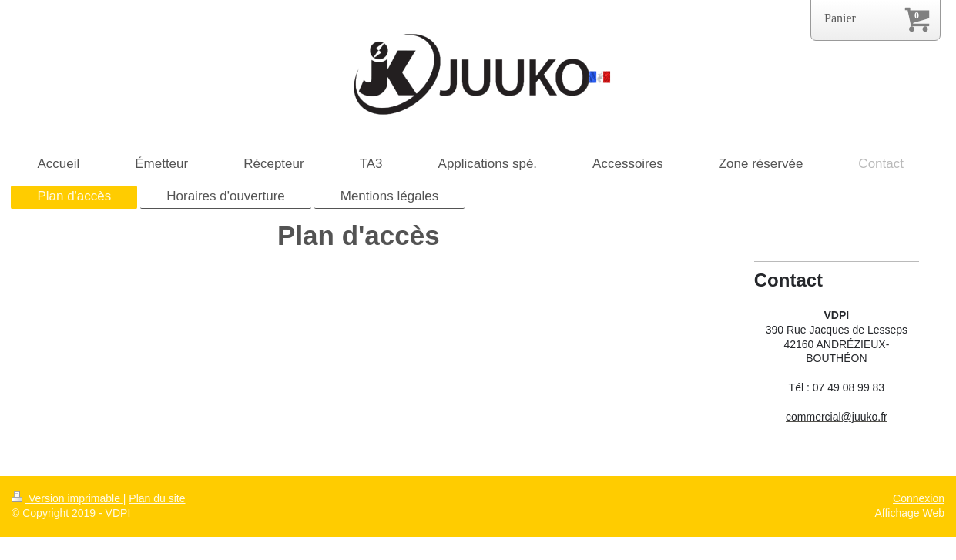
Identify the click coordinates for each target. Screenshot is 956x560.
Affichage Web (909, 513)
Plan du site (157, 498)
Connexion (919, 498)
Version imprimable (67, 498)
